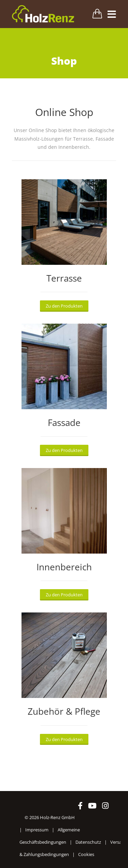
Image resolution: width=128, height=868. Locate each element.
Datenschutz (88, 842)
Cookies (86, 854)
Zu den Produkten (64, 306)
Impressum (37, 830)
